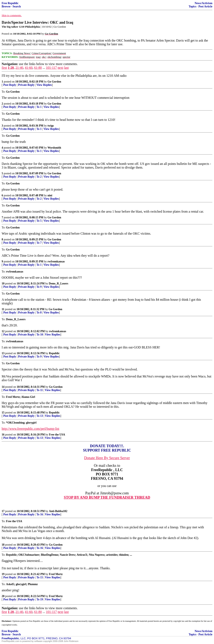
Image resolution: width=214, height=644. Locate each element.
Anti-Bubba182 (58, 511)
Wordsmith (54, 148)
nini (50, 195)
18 (3, 545)
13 (3, 353)
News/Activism (203, 3)
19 (3, 574)
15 (3, 413)
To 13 (40, 416)
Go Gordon (54, 82)
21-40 (19, 68)
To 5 (39, 221)
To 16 (40, 514)
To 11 (40, 390)
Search (17, 6)
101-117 (51, 68)
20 (3, 596)
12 (3, 331)
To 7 (39, 243)
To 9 (39, 287)
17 (3, 511)
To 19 (40, 599)
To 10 (40, 335)
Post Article (205, 6)
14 (3, 387)
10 (3, 284)
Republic (54, 353)
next (61, 68)
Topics (192, 6)
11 (3, 309)
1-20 (11, 68)
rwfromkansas (56, 261)
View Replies (44, 85)
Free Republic (10, 3)
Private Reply (26, 85)
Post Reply (10, 85)
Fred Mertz (56, 574)
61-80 (38, 68)
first (4, 68)
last (66, 68)
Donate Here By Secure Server (107, 458)
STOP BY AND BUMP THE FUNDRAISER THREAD (107, 497)
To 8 (39, 313)
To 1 (39, 107)
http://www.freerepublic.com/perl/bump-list (30, 429)
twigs (51, 126)
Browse (6, 6)
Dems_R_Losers (58, 284)
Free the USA (57, 435)
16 (3, 435)
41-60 (29, 68)
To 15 (40, 577)
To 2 (39, 177)
